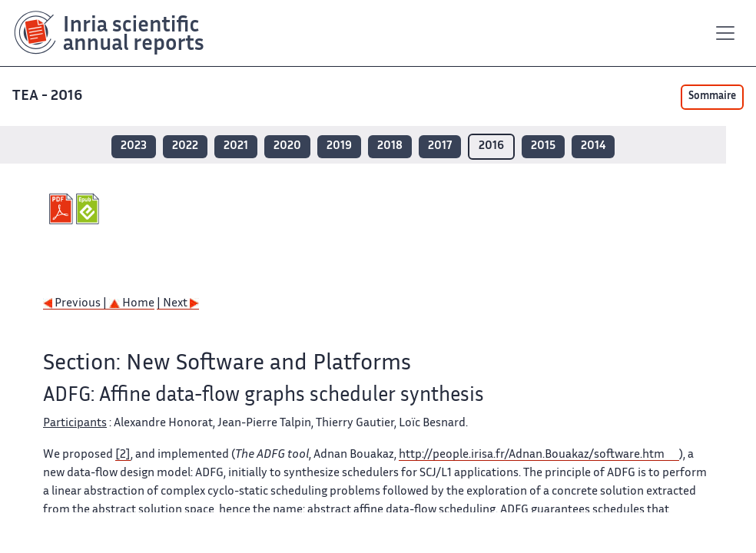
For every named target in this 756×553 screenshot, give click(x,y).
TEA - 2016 (49, 96)
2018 (390, 146)
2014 (593, 146)
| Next (178, 304)
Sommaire (712, 97)
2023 (134, 146)
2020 (287, 146)
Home (132, 304)
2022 (185, 146)
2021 (236, 146)
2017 (440, 146)
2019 (339, 146)
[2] (123, 455)
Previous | (76, 304)
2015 (543, 146)
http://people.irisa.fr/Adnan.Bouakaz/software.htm (532, 455)
